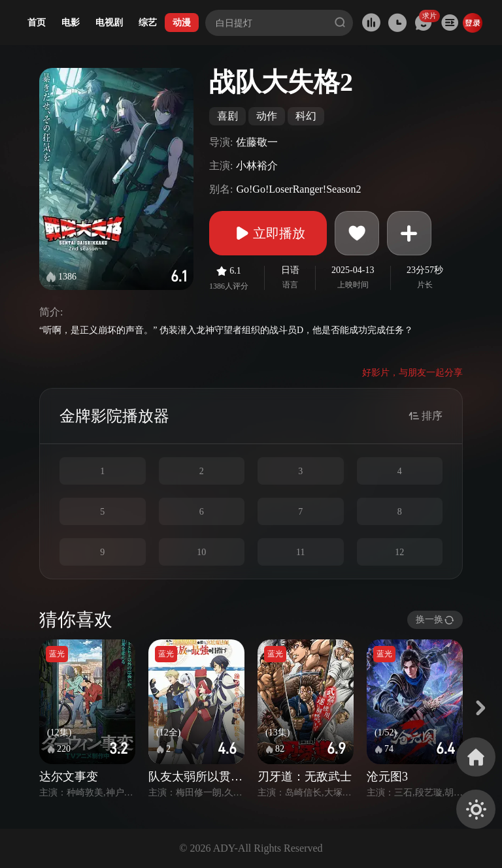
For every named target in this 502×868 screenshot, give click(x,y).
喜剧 (227, 116)
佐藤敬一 (257, 142)
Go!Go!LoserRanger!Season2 (298, 189)
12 (399, 552)
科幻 (306, 116)
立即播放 (268, 233)
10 (201, 552)
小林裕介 (257, 166)
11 (300, 552)
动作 (267, 116)
